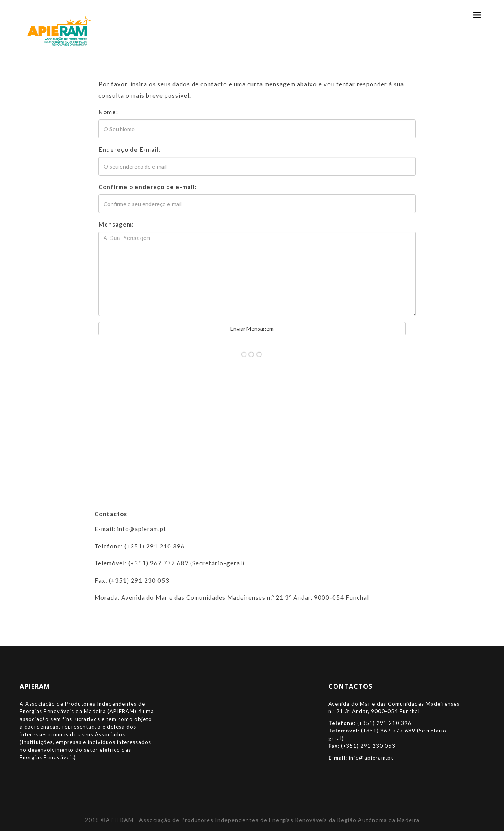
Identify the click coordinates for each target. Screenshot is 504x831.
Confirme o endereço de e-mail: (148, 187)
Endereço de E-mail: (130, 149)
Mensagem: (116, 224)
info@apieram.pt (371, 758)
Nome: (108, 112)
